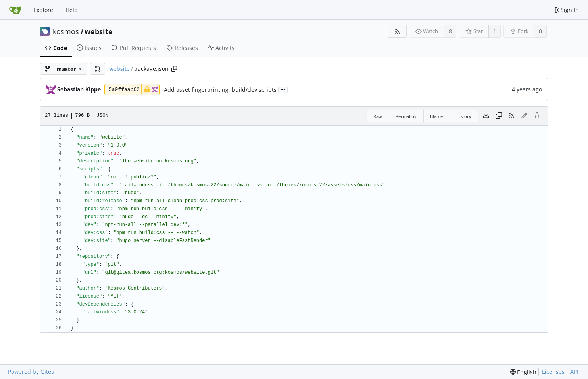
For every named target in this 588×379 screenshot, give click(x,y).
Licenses (553, 372)
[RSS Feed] (397, 31)
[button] (98, 69)
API (574, 372)
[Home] (15, 10)
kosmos (66, 31)
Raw (378, 116)
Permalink (406, 116)
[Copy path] (174, 69)
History (464, 116)
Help (72, 10)
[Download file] (486, 116)
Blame (436, 116)
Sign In (567, 10)
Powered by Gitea (31, 372)
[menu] (524, 372)
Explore (43, 10)
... (283, 89)
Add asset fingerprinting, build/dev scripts (220, 90)
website (99, 31)
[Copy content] (499, 116)
